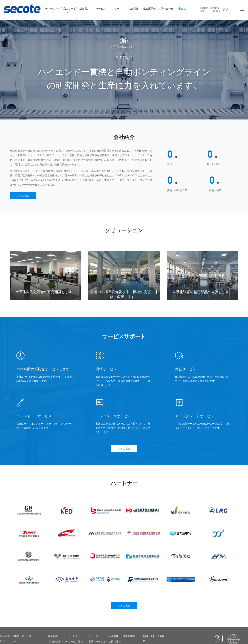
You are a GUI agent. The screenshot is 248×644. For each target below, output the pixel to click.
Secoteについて (52, 10)
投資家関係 (150, 8)
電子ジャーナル (97, 642)
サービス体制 (75, 642)
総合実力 (84, 8)
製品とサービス (68, 10)
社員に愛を (115, 642)
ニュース (117, 8)
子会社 (182, 8)
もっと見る (23, 196)
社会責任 (133, 8)
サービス (101, 8)
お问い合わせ (166, 8)
